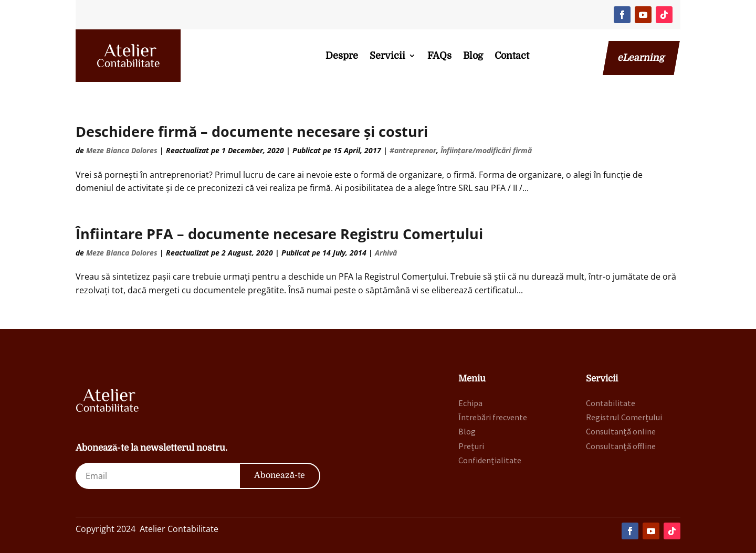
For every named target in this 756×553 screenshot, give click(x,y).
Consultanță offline (621, 446)
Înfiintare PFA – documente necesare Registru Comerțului (279, 234)
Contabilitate (611, 403)
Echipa (470, 403)
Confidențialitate (490, 460)
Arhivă (386, 253)
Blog (473, 56)
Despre (342, 56)
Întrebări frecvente (493, 417)
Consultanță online (621, 431)
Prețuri (471, 446)
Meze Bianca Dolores (122, 150)
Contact (512, 56)
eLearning (641, 58)
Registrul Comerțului (624, 417)
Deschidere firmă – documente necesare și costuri (252, 131)
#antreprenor (413, 150)
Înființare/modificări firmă (486, 150)
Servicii (387, 56)
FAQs (439, 56)
